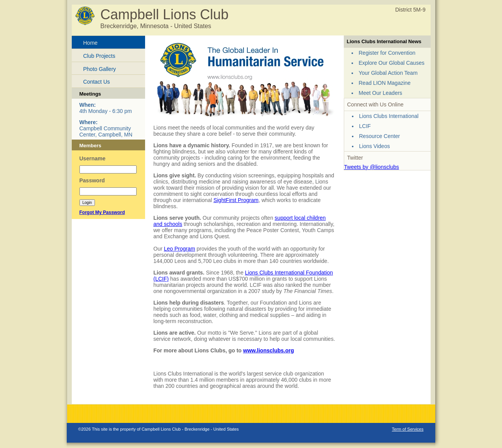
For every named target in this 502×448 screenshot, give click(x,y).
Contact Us (97, 82)
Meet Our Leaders (381, 93)
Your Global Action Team (388, 73)
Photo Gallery (100, 69)
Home (90, 43)
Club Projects (99, 56)
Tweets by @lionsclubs (372, 167)
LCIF (365, 126)
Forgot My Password (102, 212)
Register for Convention (387, 53)
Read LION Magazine (385, 83)
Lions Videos (375, 146)
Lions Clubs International (389, 116)
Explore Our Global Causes (392, 63)
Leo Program (180, 249)
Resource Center (380, 136)
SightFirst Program (236, 200)
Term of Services (408, 429)
